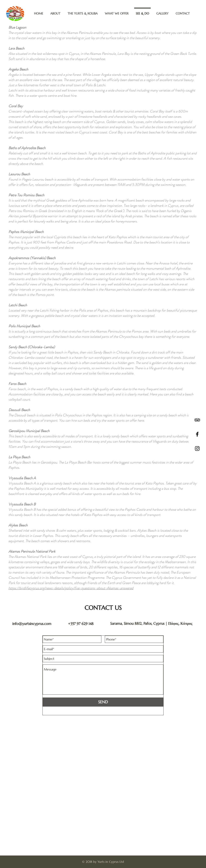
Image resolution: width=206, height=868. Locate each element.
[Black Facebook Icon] (197, 434)
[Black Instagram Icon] (197, 449)
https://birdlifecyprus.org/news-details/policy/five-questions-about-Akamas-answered (71, 588)
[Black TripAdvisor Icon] (197, 420)
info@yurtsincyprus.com (32, 624)
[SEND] (103, 702)
